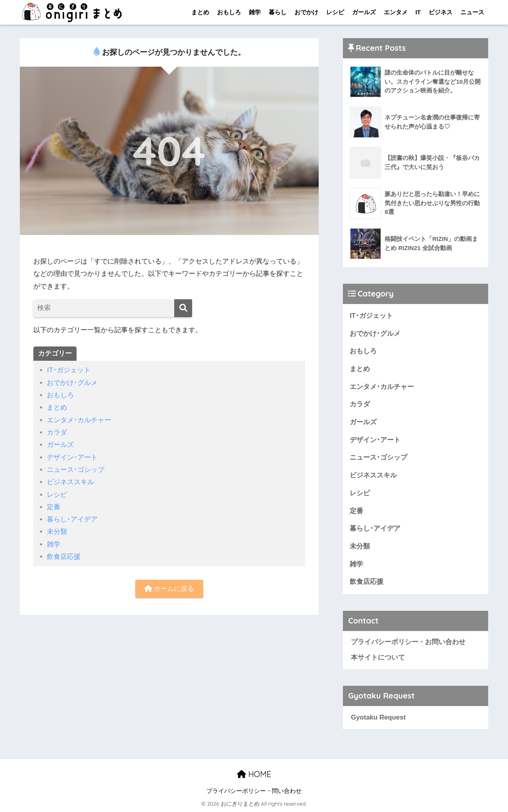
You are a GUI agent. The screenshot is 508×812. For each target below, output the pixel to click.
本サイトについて (378, 657)
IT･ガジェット (68, 370)
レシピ (335, 12)
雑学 (255, 12)
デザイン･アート (72, 457)
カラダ (57, 432)
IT (418, 12)
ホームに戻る (169, 589)
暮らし (278, 12)
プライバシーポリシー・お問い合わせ (408, 642)
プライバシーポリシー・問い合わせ (254, 791)
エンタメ (396, 12)
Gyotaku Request (378, 717)
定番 (54, 507)
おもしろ (229, 12)
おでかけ (306, 12)
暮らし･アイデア (72, 519)
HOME (254, 774)
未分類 (57, 532)
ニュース (472, 12)
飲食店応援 (64, 557)
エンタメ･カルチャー (79, 420)
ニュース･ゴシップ (76, 470)
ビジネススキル (70, 482)
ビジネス (441, 12)
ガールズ (364, 12)
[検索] (183, 308)
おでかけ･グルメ (72, 383)
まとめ (200, 12)
